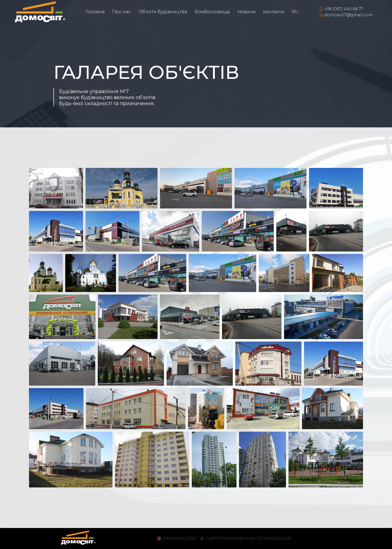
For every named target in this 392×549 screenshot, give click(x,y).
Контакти (274, 12)
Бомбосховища (212, 12)
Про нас (122, 12)
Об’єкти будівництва (163, 12)
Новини (246, 12)
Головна (95, 12)
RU (295, 12)
